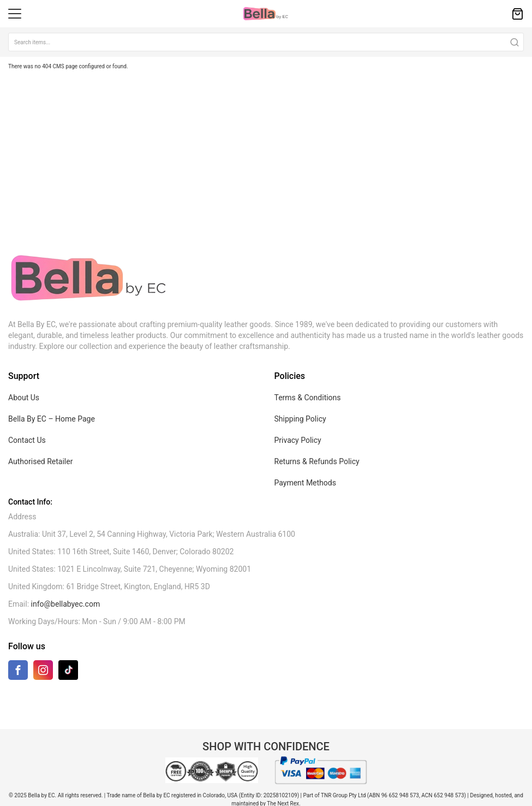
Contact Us (27, 440)
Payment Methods (305, 483)
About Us (24, 398)
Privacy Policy (298, 440)
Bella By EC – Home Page (52, 419)
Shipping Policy (300, 419)
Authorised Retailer (40, 461)
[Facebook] (18, 672)
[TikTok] (68, 670)
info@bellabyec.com (66, 604)
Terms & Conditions (308, 398)
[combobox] (266, 42)
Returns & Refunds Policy (317, 461)
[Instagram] (43, 672)
